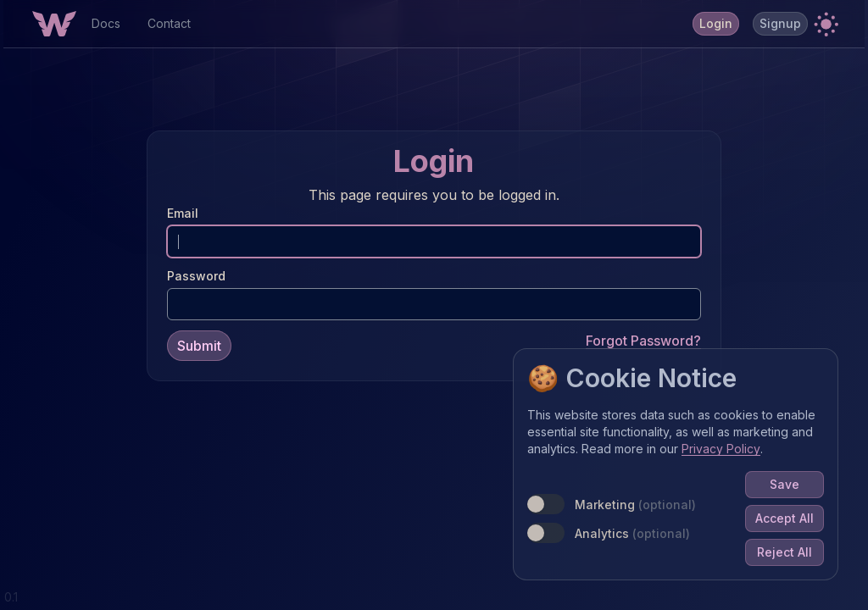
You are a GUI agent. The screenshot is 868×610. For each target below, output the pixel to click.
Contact (169, 23)
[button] (826, 24)
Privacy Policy (724, 452)
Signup (780, 23)
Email (183, 211)
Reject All (788, 555)
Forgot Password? (643, 339)
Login (716, 23)
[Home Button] (54, 24)
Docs (106, 23)
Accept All (788, 521)
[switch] (549, 507)
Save (788, 488)
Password (196, 274)
